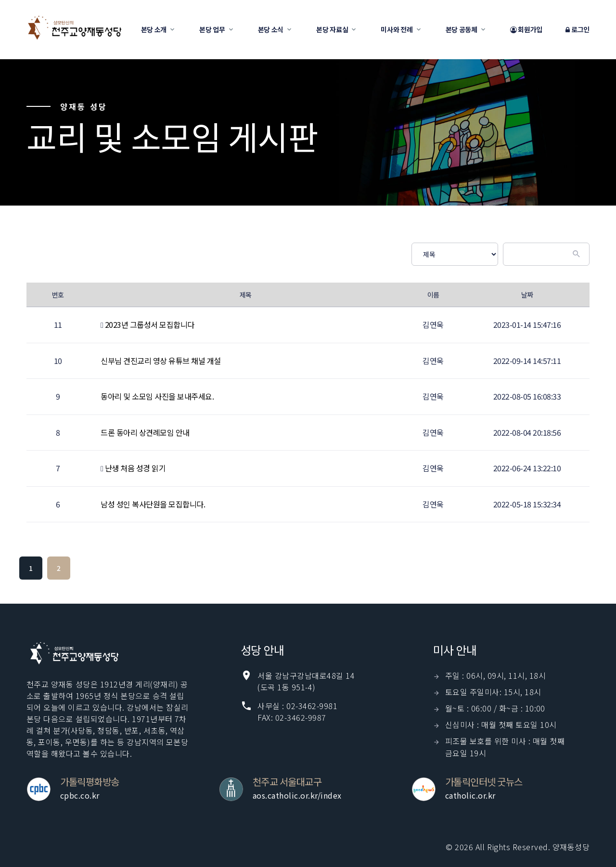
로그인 (577, 30)
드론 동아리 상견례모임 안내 (145, 432)
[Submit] (577, 254)
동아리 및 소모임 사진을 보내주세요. (157, 396)
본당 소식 (271, 29)
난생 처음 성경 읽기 (135, 468)
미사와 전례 (397, 29)
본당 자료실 (332, 29)
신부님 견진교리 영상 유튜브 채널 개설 (161, 361)
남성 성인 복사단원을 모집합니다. (153, 504)
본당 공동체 (462, 29)
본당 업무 (212, 29)
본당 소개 (154, 29)
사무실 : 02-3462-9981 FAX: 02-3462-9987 (297, 712)
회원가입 (526, 30)
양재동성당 (571, 847)
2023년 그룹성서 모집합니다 (150, 324)
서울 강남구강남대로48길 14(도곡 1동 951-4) (306, 681)
